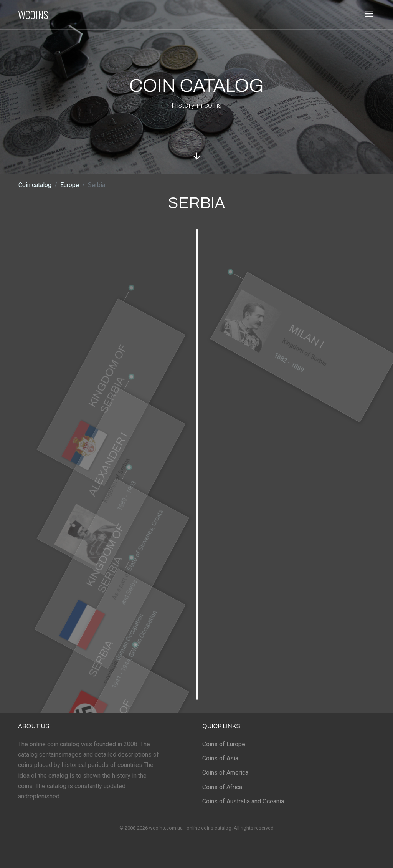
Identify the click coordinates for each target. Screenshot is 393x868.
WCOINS (33, 15)
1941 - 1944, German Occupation (147, 661)
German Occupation (140, 650)
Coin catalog (35, 185)
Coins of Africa (222, 787)
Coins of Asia (220, 758)
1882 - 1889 (285, 372)
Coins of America (225, 773)
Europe (70, 185)
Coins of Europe (224, 744)
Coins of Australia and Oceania (243, 801)
